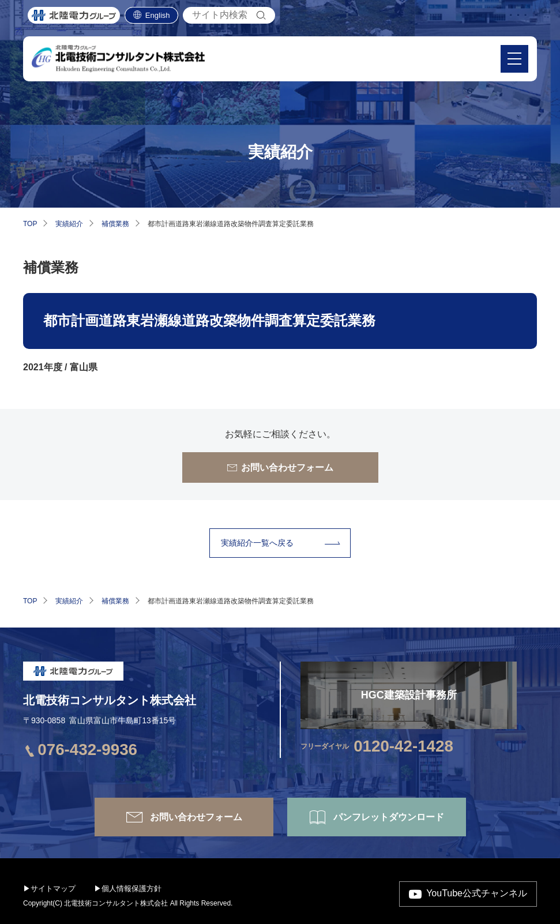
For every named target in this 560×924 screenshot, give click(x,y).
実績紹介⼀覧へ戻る (257, 543)
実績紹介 (69, 224)
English (158, 17)
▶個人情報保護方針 (128, 889)
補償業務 (115, 224)
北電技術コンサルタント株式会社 (110, 700)
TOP (30, 224)
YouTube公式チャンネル (477, 893)
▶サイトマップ (49, 889)
